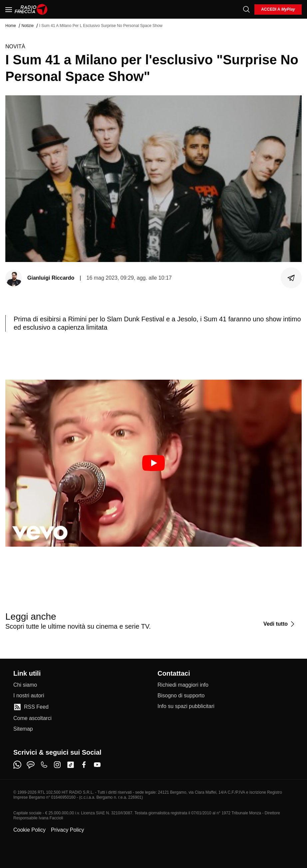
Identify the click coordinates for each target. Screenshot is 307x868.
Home (11, 26)
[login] (278, 9)
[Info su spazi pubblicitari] (186, 706)
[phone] (44, 765)
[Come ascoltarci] (32, 718)
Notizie (27, 26)
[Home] (31, 9)
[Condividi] (291, 278)
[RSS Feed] (31, 707)
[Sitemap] (23, 729)
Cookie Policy (29, 830)
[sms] (31, 765)
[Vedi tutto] (280, 624)
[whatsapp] (17, 765)
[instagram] (57, 765)
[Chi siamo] (25, 685)
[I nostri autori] (29, 696)
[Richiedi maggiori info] (183, 685)
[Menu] (9, 9)
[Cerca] (246, 9)
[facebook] (84, 765)
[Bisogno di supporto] (181, 696)
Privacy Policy (68, 830)
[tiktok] (71, 765)
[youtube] (97, 765)
